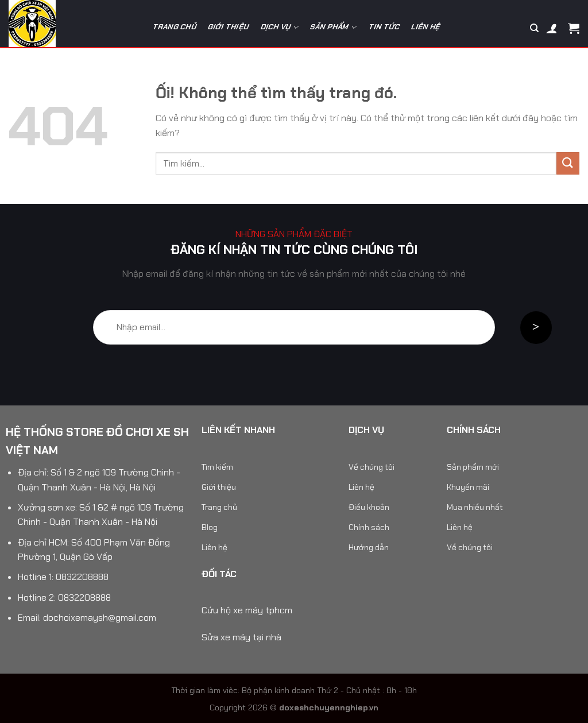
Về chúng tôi (372, 467)
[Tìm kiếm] (534, 28)
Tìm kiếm (217, 467)
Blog (210, 527)
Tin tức (384, 27)
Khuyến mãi (468, 487)
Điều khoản (369, 507)
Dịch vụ (280, 27)
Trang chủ (175, 27)
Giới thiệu (229, 27)
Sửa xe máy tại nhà (241, 637)
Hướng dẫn (369, 547)
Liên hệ (426, 27)
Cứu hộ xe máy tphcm (247, 610)
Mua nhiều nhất (475, 507)
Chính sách (369, 527)
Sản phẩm (334, 27)
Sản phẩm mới (473, 467)
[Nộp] (568, 163)
